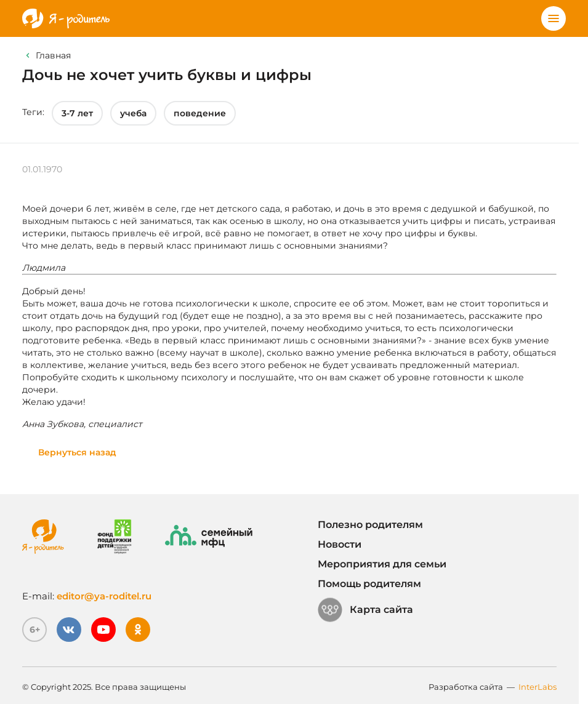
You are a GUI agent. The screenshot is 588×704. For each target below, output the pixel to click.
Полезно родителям (370, 525)
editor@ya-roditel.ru (104, 596)
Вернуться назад (77, 452)
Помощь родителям (369, 584)
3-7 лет (77, 113)
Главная (53, 55)
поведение (200, 113)
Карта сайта (365, 610)
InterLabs (538, 687)
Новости (340, 544)
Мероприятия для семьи (382, 564)
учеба (133, 113)
